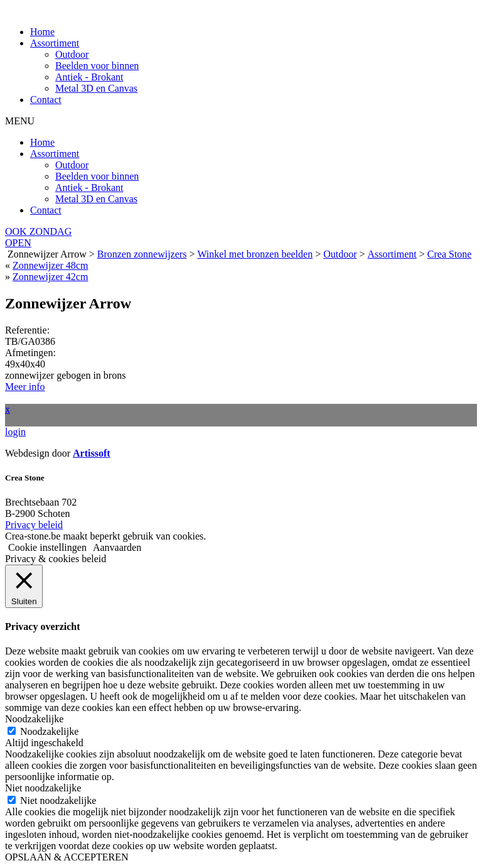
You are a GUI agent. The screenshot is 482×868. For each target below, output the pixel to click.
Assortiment (55, 43)
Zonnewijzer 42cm (50, 277)
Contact (46, 100)
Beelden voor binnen (97, 66)
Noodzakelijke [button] (34, 719)
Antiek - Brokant (89, 77)
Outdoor (72, 54)
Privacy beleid (34, 525)
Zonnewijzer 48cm (50, 265)
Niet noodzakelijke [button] (43, 788)
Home (42, 32)
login (15, 432)
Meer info (25, 387)
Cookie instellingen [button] (47, 547)
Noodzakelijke (49, 731)
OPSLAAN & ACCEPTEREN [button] (67, 857)
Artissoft (92, 453)
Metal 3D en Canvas (96, 88)
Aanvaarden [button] (117, 547)
